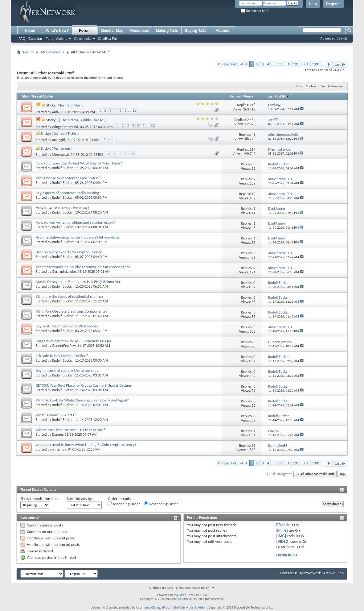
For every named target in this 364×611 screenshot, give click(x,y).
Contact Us (289, 573)
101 (296, 64)
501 (305, 64)
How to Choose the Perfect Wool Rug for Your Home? (79, 163)
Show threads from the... (41, 499)
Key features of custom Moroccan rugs (67, 370)
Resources (140, 31)
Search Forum (330, 86)
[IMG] (281, 536)
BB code (283, 525)
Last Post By (278, 96)
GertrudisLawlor (64, 272)
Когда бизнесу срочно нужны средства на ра (73, 341)
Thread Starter (43, 96)
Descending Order (161, 504)
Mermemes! (62, 148)
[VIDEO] (283, 541)
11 (280, 64)
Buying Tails (195, 31)
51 (287, 64)
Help (313, 4)
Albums (223, 31)
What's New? (57, 31)
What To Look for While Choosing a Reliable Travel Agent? (82, 400)
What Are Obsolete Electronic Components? (72, 311)
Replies (235, 96)
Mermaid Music (70, 105)
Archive (329, 573)
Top (342, 474)
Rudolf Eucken (63, 168)
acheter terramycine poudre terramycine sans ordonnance (83, 267)
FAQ (22, 39)
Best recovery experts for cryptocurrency (69, 252)
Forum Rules (287, 555)
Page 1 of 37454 (235, 64)
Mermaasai (61, 155)
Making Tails (167, 31)
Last (340, 64)
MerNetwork (310, 573)
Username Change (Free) (153, 607)
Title (25, 96)
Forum (85, 31)
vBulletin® (181, 595)
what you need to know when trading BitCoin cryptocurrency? (86, 445)
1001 (316, 64)
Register (333, 4)
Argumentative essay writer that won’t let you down (78, 237)
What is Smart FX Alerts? (56, 415)
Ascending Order (124, 504)
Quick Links (83, 39)
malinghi (59, 140)
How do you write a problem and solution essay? (75, 222)
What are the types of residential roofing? (70, 296)
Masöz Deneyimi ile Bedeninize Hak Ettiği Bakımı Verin (80, 282)
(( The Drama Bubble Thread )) (82, 120)
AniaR (56, 112)
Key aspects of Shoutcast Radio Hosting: (68, 193)
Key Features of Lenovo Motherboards (67, 326)
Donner (57, 434)
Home (30, 31)
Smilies (282, 530)
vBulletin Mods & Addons (190, 607)
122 (153, 125)
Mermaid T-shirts (66, 133)
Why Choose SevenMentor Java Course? (68, 178)
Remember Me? (254, 11)
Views (249, 96)
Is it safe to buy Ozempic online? (62, 356)
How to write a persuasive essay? (63, 208)
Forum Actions (56, 39)
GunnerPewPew (64, 346)
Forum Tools (305, 86)
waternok (59, 449)
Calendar (35, 39)
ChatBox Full (108, 39)
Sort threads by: (80, 499)
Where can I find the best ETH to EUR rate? (70, 430)
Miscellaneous (52, 52)
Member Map (112, 31)
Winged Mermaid (65, 127)
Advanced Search (334, 38)
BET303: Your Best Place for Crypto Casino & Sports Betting (83, 385)
